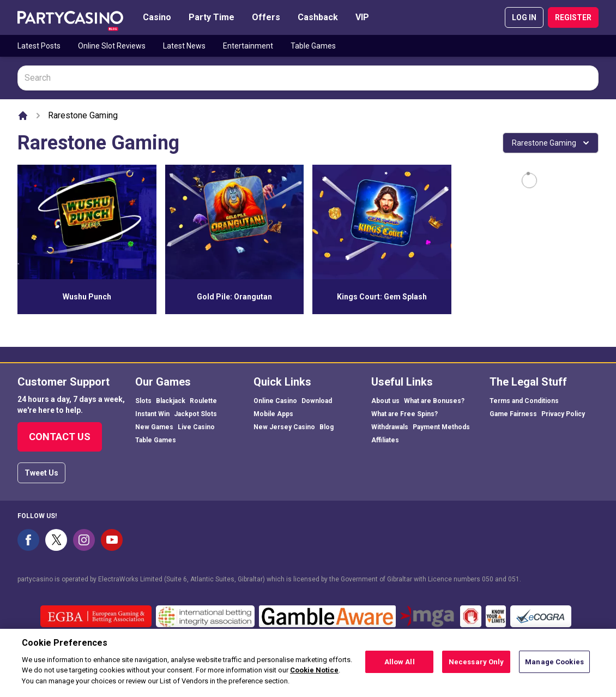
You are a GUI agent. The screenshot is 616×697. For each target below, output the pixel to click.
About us (385, 401)
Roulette (203, 401)
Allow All (400, 669)
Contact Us (60, 437)
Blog (327, 427)
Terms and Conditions (524, 401)
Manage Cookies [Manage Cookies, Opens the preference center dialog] (554, 669)
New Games (154, 427)
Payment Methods (441, 427)
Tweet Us (41, 473)
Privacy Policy (563, 414)
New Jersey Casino (284, 427)
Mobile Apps (273, 414)
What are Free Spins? (404, 414)
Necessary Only (476, 669)
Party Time (212, 17)
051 (514, 579)
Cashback (318, 17)
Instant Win (152, 414)
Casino (157, 17)
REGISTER (573, 17)
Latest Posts (39, 46)
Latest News (184, 46)
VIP (362, 17)
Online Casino (275, 401)
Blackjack (171, 401)
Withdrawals (390, 427)
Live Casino (196, 427)
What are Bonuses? (434, 401)
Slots (143, 401)
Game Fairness (513, 414)
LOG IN (524, 17)
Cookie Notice (314, 678)
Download (317, 401)
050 (488, 579)
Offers (266, 17)
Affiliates (385, 440)
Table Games (313, 46)
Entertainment (248, 46)
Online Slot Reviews (112, 46)
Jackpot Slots (195, 414)
